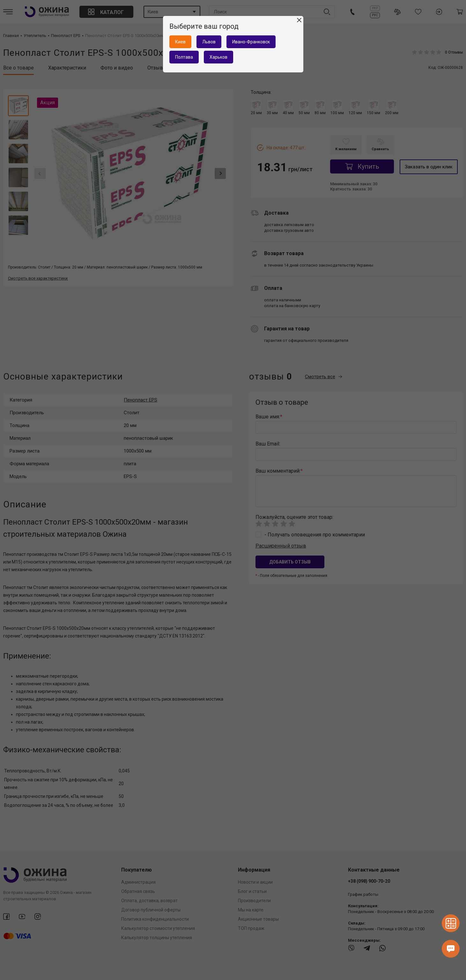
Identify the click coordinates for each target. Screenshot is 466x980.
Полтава (184, 57)
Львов (209, 42)
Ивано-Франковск (251, 42)
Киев (180, 42)
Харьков (218, 57)
